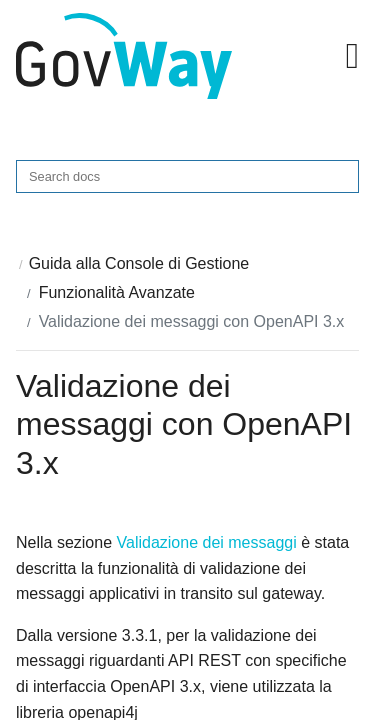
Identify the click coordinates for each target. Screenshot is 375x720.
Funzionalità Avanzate (117, 292)
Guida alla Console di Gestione (139, 263)
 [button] (352, 56)
